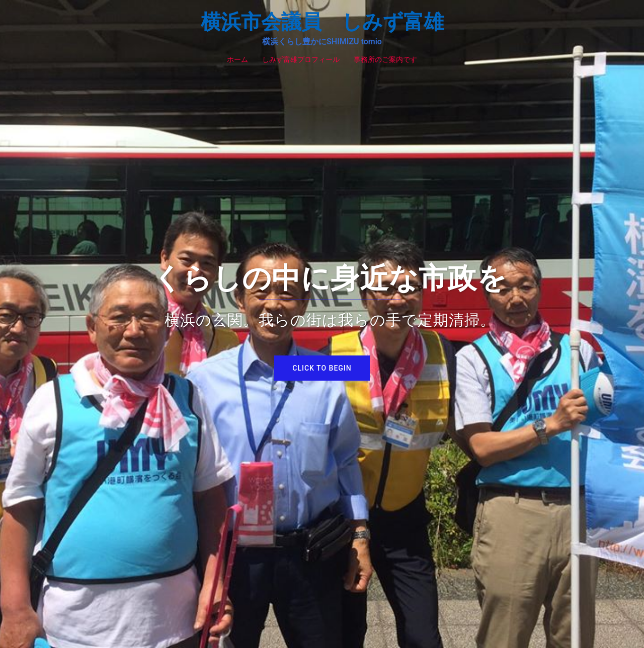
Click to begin (322, 368)
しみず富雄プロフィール (301, 59)
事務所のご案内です (385, 59)
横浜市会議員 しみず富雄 (322, 22)
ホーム (237, 59)
